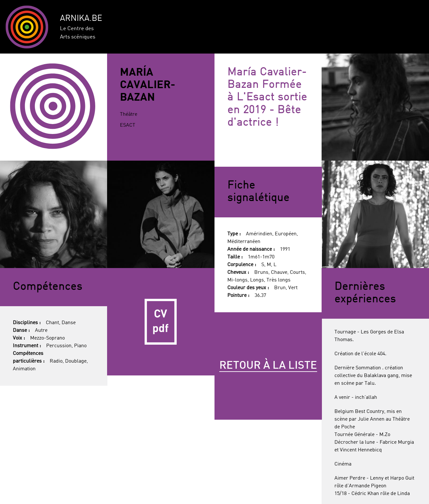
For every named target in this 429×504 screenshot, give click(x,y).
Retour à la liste (268, 366)
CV (161, 322)
